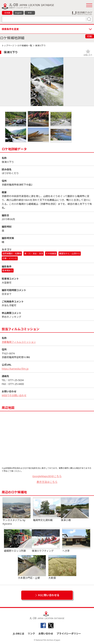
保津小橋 (75, 510)
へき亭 (76, 540)
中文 (30, 13)
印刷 (90, 36)
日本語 (7, 13)
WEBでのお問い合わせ (14, 395)
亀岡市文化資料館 (47, 510)
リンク (31, 634)
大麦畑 (62, 567)
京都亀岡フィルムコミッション (19, 342)
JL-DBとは (19, 634)
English (18, 13)
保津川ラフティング (46, 540)
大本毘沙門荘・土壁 (32, 567)
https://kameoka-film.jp (15, 369)
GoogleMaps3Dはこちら (47, 476)
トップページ (8, 46)
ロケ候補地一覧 (25, 46)
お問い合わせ (46, 634)
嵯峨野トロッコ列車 (18, 540)
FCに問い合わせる (49, 595)
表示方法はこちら (47, 482)
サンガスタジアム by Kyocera (17, 511)
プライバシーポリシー (69, 634)
